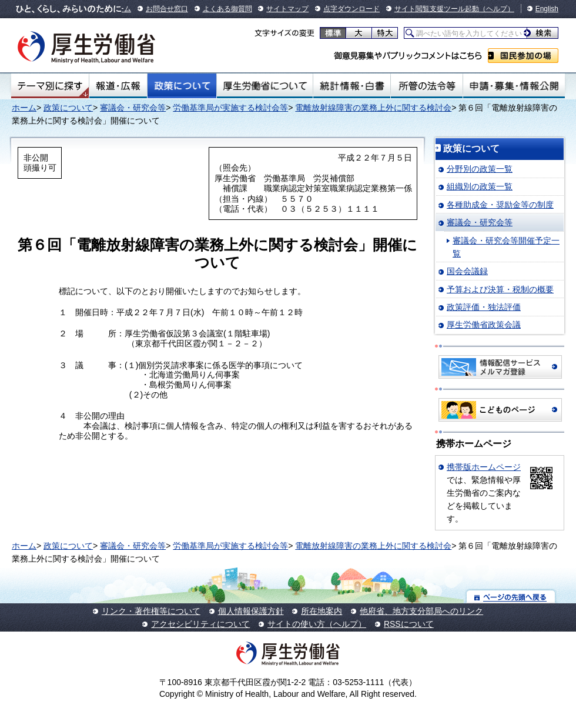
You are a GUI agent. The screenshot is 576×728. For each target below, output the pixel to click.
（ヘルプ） (497, 9)
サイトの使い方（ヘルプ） (317, 624)
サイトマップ (287, 9)
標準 (333, 33)
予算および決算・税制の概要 (500, 289)
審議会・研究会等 (133, 108)
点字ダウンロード (351, 9)
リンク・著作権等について (151, 611)
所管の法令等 (426, 86)
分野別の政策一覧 (480, 169)
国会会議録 (467, 271)
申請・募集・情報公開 (514, 86)
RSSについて (409, 624)
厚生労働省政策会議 (484, 325)
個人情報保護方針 (251, 611)
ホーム (24, 108)
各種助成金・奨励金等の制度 (500, 205)
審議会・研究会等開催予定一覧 (506, 247)
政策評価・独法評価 (484, 307)
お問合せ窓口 (167, 9)
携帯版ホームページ (484, 467)
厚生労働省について (265, 86)
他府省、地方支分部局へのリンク (421, 611)
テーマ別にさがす (50, 86)
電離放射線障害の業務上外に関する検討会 (373, 108)
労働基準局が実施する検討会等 (230, 108)
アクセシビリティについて (200, 624)
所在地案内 (322, 611)
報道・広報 (118, 86)
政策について (182, 86)
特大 (385, 33)
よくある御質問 (227, 9)
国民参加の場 (523, 56)
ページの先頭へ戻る (511, 597)
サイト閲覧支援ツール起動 (437, 9)
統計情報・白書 (352, 86)
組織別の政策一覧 (480, 186)
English (547, 9)
